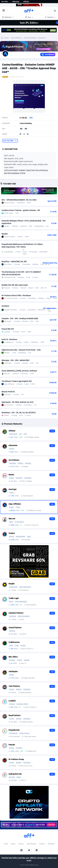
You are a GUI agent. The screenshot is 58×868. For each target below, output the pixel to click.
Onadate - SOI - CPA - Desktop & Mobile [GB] (20, 318)
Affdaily (26, 2)
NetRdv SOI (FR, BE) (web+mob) (15, 285)
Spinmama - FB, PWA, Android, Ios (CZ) (17, 402)
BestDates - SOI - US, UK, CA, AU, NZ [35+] (19, 413)
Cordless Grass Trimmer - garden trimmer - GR (21, 210)
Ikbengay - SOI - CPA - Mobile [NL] (15, 360)
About (13, 844)
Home (6, 38)
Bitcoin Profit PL (8, 392)
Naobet (5, 234)
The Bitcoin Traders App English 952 (17, 381)
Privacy (21, 844)
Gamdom (5, 306)
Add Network (31, 844)
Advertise (51, 844)
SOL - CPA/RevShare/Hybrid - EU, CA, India (19, 200)
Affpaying (16, 2)
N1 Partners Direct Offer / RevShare (16, 295)
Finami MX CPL (8, 329)
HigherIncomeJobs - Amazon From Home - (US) (21, 350)
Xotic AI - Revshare (9, 339)
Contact (42, 844)
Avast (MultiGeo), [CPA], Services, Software (19, 371)
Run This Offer (10, 141)
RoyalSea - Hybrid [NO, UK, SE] (14, 261)
